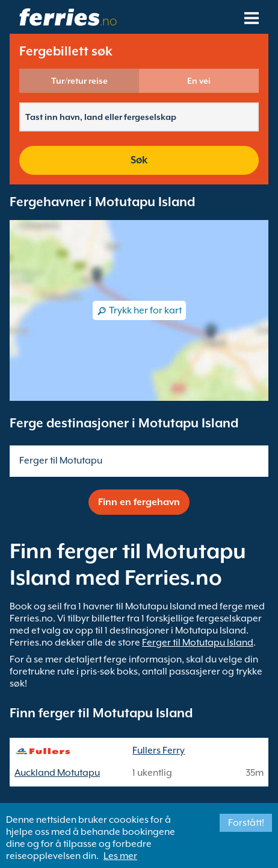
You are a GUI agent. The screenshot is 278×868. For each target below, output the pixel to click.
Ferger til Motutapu (61, 461)
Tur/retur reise (79, 81)
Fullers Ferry (159, 750)
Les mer (120, 856)
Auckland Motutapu (57, 773)
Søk (139, 160)
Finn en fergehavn (139, 502)
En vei (199, 81)
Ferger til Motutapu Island (198, 643)
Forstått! (246, 823)
